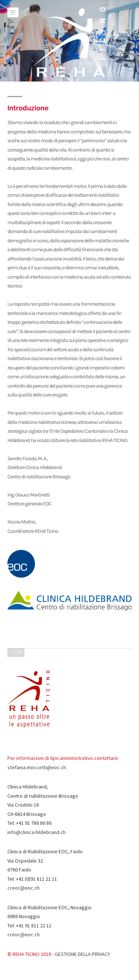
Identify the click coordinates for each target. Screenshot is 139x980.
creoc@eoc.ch (24, 888)
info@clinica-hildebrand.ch (37, 832)
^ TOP (16, 652)
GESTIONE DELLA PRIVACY (82, 954)
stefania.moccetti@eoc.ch (37, 767)
